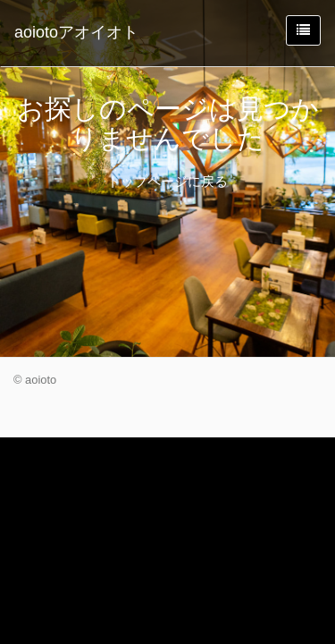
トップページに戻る (167, 181)
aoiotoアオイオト (76, 32)
